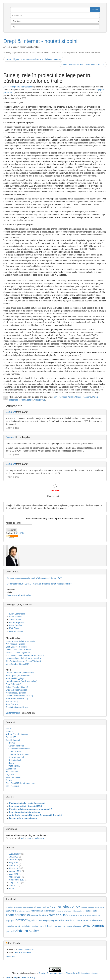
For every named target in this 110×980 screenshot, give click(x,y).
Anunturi (9, 731)
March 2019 (15, 868)
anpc (24, 907)
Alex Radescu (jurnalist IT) (17, 693)
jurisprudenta (37, 920)
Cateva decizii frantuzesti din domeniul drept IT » (83, 64)
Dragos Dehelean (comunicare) (20, 673)
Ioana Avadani (16, 617)
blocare (40, 907)
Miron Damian (16, 625)
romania (97, 925)
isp (29, 921)
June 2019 (14, 860)
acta (15, 907)
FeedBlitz (20, 533)
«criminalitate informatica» (43, 911)
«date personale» (18, 915)
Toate (8, 729)
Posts (20, 950)
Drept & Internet (13, 740)
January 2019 (15, 871)
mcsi (91, 920)
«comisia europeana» (89, 907)
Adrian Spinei (15, 620)
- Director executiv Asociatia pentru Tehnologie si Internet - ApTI (34, 578)
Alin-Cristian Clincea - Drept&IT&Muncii (23, 661)
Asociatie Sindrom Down (17, 707)
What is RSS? (11, 956)
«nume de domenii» (46, 926)
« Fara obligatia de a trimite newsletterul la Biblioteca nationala (33, 59)
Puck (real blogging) (15, 678)
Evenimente (11, 769)
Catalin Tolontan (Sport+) (17, 687)
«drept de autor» (58, 915)
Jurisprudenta (12, 772)
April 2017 (14, 886)
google (8, 921)
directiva (43, 915)
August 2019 (15, 854)
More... (12, 888)
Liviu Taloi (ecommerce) (16, 690)
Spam (11, 763)
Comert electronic (16, 746)
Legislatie (10, 774)
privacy (86, 926)
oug (64, 926)
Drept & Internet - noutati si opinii (41, 41)
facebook (88, 915)
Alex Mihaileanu (16, 631)
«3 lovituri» (9, 907)
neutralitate (98, 921)
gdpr (99, 915)
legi (49, 921)
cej (48, 907)
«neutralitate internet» (13, 926)
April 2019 (14, 865)
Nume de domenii (16, 757)
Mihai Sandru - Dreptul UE (17, 664)
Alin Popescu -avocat (15, 644)
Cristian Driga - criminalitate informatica (23, 658)
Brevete (12, 743)
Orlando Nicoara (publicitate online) (21, 681)
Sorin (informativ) (13, 684)
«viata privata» (26, 931)
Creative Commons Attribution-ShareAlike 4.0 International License (68, 973)
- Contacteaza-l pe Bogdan (18, 595)
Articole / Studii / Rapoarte (54, 53)
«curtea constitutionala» (64, 911)
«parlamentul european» (74, 926)
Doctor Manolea (13, 713)
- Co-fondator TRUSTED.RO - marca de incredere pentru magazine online (39, 584)
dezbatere (35, 915)
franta (94, 915)
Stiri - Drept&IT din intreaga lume (20, 783)
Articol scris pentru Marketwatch (18, 87)
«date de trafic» (92, 911)
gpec (13, 921)
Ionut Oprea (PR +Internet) (18, 676)
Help (16, 977)
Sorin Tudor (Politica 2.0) (17, 699)
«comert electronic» (65, 906)
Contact (8, 977)
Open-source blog (27, 977)
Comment (11, 412)
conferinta (101, 907)
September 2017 (17, 880)
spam (8, 932)
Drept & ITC (11, 737)
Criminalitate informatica (19, 749)
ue (11, 932)
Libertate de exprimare (18, 754)
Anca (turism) (12, 704)
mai (87, 921)
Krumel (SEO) (12, 701)
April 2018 (14, 874)
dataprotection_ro (79, 911)
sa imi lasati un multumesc (33, 838)
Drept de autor (15, 752)
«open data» (58, 926)
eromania (81, 915)
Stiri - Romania (37, 53)
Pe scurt (9, 780)
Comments (29, 950)
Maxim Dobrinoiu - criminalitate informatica (25, 655)
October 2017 (15, 877)
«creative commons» (23, 911)
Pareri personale (71, 53)
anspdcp (30, 907)
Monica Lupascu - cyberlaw (18, 653)
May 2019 (14, 863)
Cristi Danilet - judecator (16, 647)
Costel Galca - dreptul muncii (19, 650)
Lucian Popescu (16, 622)
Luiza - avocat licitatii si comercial (21, 641)
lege (46, 921)
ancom (20, 907)
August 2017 (15, 883)
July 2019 (14, 857)
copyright (11, 911)
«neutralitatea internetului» (30, 926)
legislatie (55, 921)
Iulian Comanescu (17, 614)
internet (21, 920)
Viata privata (95, 53)
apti (35, 907)
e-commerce (73, 915)
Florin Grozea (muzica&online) (19, 696)
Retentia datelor (84, 53)
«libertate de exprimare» (72, 920)
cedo (45, 907)
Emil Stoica (14, 628)
